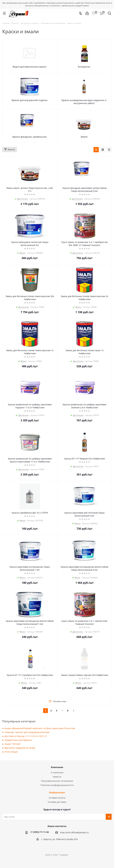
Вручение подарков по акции (20, 748)
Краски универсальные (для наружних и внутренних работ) (84, 102)
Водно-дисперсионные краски (30, 67)
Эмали (84, 137)
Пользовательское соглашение (57, 781)
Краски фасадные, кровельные (29, 137)
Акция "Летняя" (13, 744)
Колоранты (84, 67)
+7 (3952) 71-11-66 (39, 832)
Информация (57, 792)
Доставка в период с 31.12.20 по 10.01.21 (26, 736)
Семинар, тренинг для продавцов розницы (27, 732)
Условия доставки (57, 802)
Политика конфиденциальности (57, 785)
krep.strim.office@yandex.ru (74, 833)
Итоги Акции (11, 752)
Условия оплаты (57, 798)
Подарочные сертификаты (18, 740)
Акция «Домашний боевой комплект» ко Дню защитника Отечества (40, 728)
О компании (57, 772)
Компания (57, 767)
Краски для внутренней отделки (30, 100)
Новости (57, 777)
